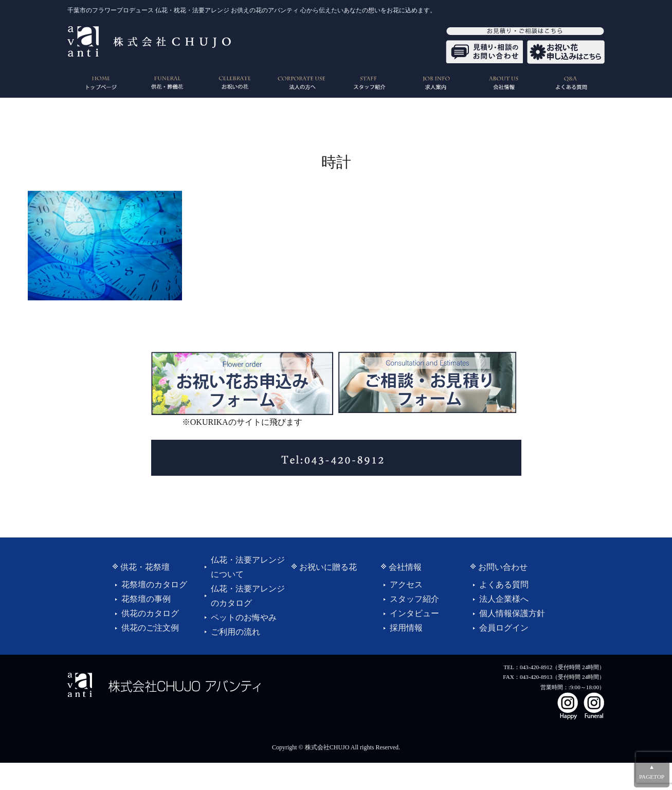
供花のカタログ (150, 613)
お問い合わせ (503, 567)
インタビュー (414, 613)
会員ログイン (504, 628)
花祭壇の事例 (146, 599)
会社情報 (405, 567)
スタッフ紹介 (414, 599)
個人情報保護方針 (512, 613)
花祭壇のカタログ (154, 585)
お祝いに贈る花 (328, 567)
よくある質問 (504, 585)
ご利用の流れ (235, 632)
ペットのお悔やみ (244, 617)
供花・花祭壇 (145, 567)
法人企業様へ (504, 599)
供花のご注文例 (150, 628)
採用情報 (406, 628)
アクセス (406, 585)
